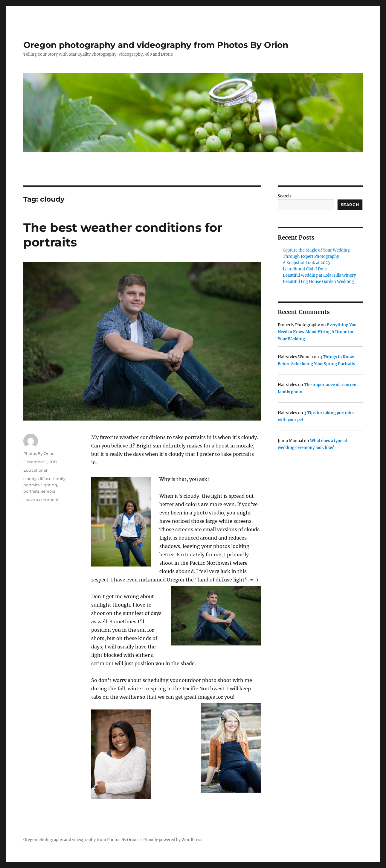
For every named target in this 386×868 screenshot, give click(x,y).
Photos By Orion (39, 453)
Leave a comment (41, 500)
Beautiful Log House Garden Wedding (318, 282)
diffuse (45, 479)
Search (284, 196)
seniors (48, 491)
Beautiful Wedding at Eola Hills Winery (319, 275)
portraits (31, 491)
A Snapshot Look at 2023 (306, 263)
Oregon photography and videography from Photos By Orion (156, 45)
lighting (49, 485)
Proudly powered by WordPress (173, 840)
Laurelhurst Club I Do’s (305, 269)
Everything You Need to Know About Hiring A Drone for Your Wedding (317, 332)
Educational (35, 470)
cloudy (30, 479)
